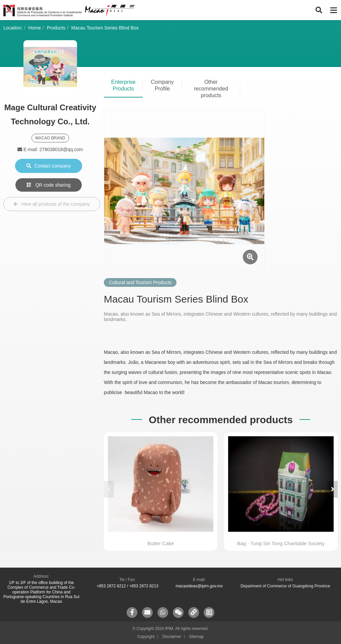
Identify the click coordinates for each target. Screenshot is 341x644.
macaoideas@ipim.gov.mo (199, 586)
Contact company (49, 166)
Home (35, 28)
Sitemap (196, 637)
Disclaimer (172, 637)
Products (56, 28)
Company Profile (162, 85)
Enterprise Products (123, 85)
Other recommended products (211, 89)
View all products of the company (52, 204)
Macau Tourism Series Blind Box (105, 28)
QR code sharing (49, 185)
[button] (333, 489)
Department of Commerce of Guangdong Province (285, 586)
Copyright (146, 637)
